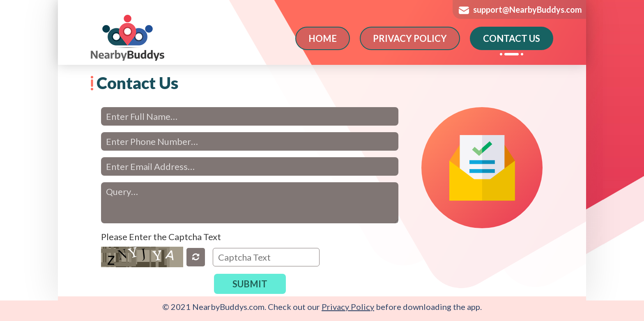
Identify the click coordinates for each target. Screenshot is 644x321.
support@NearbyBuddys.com (528, 9)
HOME (323, 38)
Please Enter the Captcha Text (161, 237)
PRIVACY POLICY (410, 38)
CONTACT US (512, 38)
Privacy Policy (348, 307)
